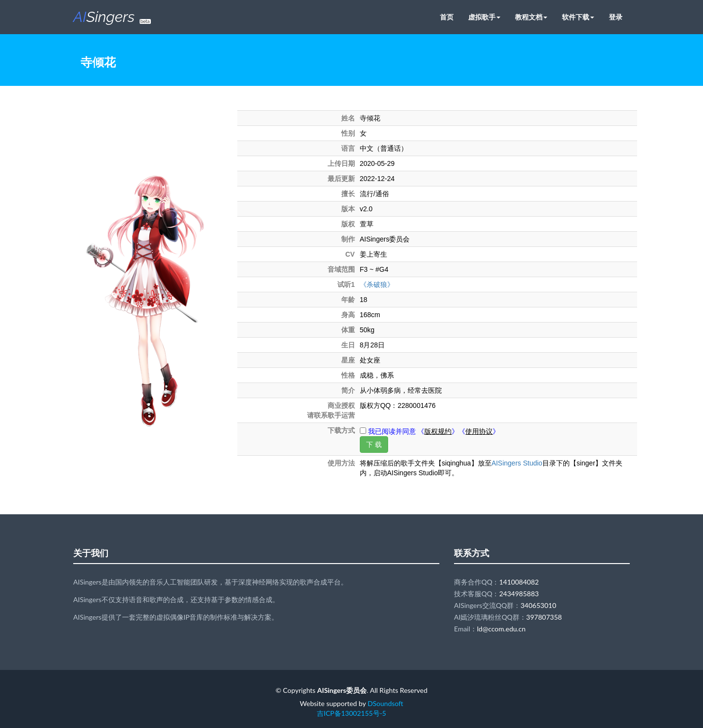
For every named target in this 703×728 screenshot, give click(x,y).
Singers (112, 17)
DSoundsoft (385, 703)
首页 (447, 17)
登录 (616, 17)
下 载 (374, 445)
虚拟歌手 (484, 17)
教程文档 (531, 17)
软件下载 (578, 17)
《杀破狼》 (377, 284)
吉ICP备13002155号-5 (351, 713)
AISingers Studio (517, 463)
